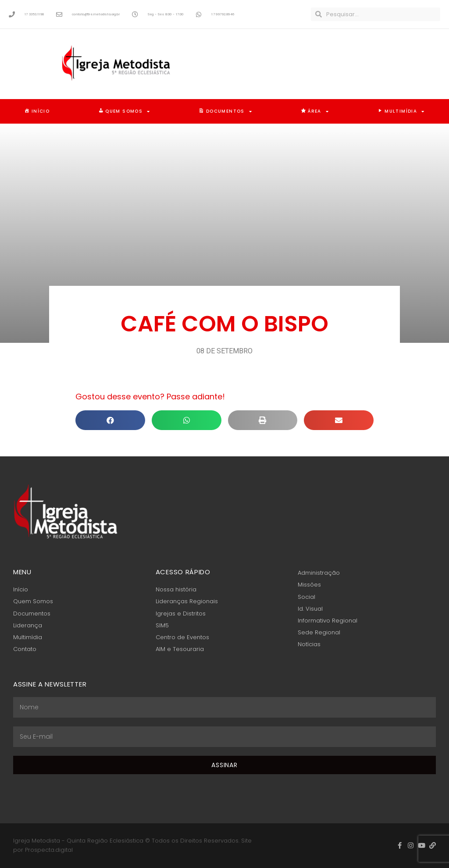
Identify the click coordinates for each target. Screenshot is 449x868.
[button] (110, 420)
